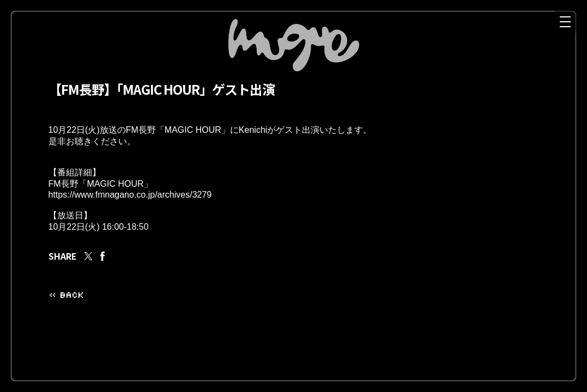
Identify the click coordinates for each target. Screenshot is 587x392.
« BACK (66, 309)
